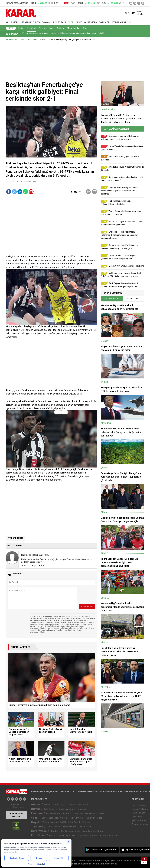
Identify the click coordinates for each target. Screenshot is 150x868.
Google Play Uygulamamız (104, 850)
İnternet (58, 827)
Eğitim (86, 805)
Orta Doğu (49, 809)
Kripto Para (60, 22)
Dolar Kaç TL (138, 817)
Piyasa (49, 813)
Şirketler (101, 813)
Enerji (75, 813)
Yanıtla (27, 566)
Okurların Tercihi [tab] (112, 298)
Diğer (85, 28)
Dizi (62, 831)
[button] (71, 192)
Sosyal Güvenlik (87, 813)
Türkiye (70, 805)
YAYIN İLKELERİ (68, 792)
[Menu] (130, 22)
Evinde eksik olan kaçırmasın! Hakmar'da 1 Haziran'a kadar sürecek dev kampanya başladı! (63, 34)
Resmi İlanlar (119, 22)
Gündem (55, 831)
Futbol (21, 28)
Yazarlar (26, 22)
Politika (48, 805)
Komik (77, 831)
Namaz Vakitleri (140, 809)
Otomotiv (66, 813)
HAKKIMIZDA (37, 792)
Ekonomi (46, 22)
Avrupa (69, 809)
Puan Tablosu (139, 813)
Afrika (83, 809)
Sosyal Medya (70, 827)
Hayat (79, 22)
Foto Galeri (38, 835)
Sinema (69, 831)
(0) (35, 566)
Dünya (36, 22)
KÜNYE (56, 792)
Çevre (78, 805)
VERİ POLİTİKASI (120, 792)
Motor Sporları (73, 28)
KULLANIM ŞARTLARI (85, 792)
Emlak (57, 813)
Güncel (15, 22)
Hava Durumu (139, 805)
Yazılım (82, 827)
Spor (71, 22)
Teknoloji (37, 827)
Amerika (60, 809)
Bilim (89, 827)
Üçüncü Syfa (59, 805)
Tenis (52, 28)
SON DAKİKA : (12, 34)
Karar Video (90, 22)
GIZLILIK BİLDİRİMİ (104, 792)
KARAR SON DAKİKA (16, 815)
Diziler (46, 822)
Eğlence (86, 822)
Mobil (49, 827)
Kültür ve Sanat (90, 835)
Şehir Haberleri (139, 820)
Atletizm (61, 28)
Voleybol (43, 28)
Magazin (55, 822)
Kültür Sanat (74, 822)
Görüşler (104, 22)
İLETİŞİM (48, 792)
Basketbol (31, 28)
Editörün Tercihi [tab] (134, 298)
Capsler (61, 835)
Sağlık (63, 822)
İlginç (84, 831)
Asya (77, 809)
